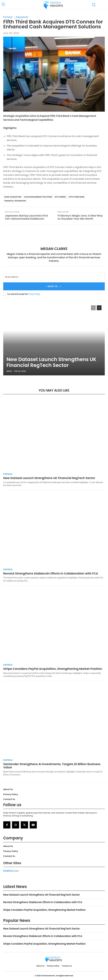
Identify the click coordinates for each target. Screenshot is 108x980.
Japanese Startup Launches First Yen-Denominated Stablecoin (26, 217)
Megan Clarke (54, 249)
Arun (9, 371)
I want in (54, 286)
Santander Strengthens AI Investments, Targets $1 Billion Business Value (52, 766)
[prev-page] (93, 308)
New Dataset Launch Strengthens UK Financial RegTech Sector (51, 362)
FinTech (8, 17)
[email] (54, 277)
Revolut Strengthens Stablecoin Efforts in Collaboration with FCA (51, 573)
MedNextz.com (11, 871)
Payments (22, 17)
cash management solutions (38, 197)
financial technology (15, 201)
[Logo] (54, 5)
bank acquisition (13, 197)
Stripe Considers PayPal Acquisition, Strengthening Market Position (53, 669)
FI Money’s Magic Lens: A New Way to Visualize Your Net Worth (80, 217)
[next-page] (99, 308)
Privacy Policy (34, 294)
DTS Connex (60, 197)
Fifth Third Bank (77, 197)
